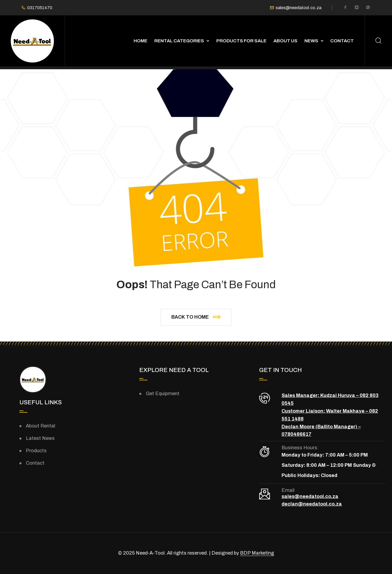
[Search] (378, 41)
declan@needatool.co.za (312, 504)
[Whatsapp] (368, 8)
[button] (196, 317)
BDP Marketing (257, 553)
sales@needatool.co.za (299, 8)
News (311, 41)
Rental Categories (179, 41)
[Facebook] (345, 8)
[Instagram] (357, 8)
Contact (342, 41)
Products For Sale (241, 41)
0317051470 (40, 8)
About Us (285, 41)
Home (141, 41)
